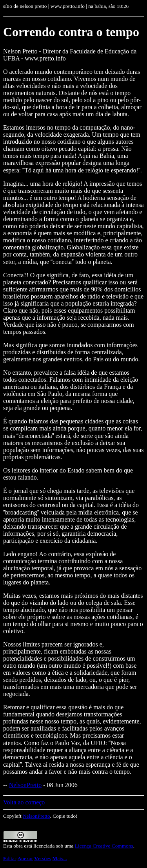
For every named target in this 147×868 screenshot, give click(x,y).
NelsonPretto (25, 785)
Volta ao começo (24, 802)
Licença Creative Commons (104, 846)
